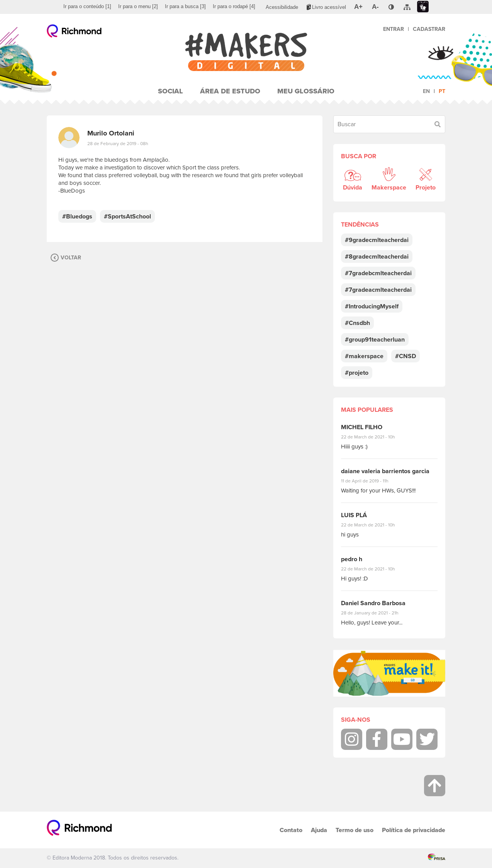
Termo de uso (355, 830)
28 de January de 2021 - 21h (376, 613)
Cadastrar (429, 29)
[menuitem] (87, 7)
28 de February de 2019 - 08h (118, 144)
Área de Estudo (230, 91)
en (426, 91)
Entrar (394, 29)
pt (442, 91)
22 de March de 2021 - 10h (375, 437)
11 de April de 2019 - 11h (370, 481)
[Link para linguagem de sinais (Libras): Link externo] (423, 7)
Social (171, 91)
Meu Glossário (306, 91)
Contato (291, 830)
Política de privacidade (414, 830)
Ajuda (319, 830)
